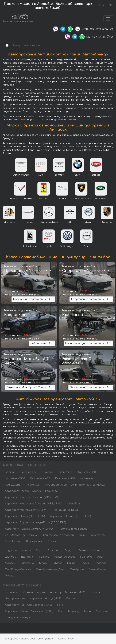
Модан (44, 563)
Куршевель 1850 (65, 478)
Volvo (86, 246)
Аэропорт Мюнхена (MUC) (68, 592)
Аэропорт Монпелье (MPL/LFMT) (27, 510)
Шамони (48, 472)
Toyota (49, 246)
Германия (11, 592)
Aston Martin (21, 175)
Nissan (88, 222)
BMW (78, 175)
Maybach (9, 222)
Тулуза (9, 576)
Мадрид (74, 611)
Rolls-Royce (30, 246)
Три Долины (13, 485)
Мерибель (74, 504)
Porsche (107, 222)
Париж (85, 563)
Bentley (59, 175)
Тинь (82, 535)
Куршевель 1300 (87, 472)
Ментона (28, 563)
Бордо (69, 551)
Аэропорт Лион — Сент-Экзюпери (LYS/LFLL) (75, 485)
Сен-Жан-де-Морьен (18, 569)
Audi (41, 175)
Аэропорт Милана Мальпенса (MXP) (29, 611)
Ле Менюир (87, 478)
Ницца (71, 563)
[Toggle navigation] (108, 19)
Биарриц (53, 551)
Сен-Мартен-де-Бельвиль (21, 535)
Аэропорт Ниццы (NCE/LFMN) (25, 516)
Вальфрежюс (34, 541)
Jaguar (62, 199)
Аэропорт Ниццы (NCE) (46, 599)
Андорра (11, 551)
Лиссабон (102, 611)
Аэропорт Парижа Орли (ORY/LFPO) (29, 529)
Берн (87, 611)
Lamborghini (81, 199)
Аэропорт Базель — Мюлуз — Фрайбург (31, 491)
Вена (60, 605)
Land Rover (101, 199)
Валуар (53, 541)
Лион (101, 557)
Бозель (83, 551)
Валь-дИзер (97, 535)
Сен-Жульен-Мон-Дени (51, 569)
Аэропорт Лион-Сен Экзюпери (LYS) (28, 605)
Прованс (100, 563)
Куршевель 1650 (40, 478)
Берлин (95, 592)
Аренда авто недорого (21, 618)
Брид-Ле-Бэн (29, 472)
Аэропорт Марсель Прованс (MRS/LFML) (32, 497)
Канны (96, 551)
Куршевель (65, 472)
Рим (61, 611)
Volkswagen (67, 246)
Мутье (58, 563)
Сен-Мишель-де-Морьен (58, 535)
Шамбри (10, 557)
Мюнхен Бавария (34, 592)
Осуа (39, 551)
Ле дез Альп (33, 485)
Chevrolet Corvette (20, 199)
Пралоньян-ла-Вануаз (73, 529)
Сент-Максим (98, 569)
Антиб (26, 551)
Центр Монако (15, 599)
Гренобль (86, 557)
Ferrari (44, 199)
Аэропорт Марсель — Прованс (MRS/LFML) (34, 504)
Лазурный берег (65, 557)
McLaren (28, 222)
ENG (110, 5)
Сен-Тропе (77, 569)
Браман (10, 472)
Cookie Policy (66, 639)
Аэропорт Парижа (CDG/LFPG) (70, 516)
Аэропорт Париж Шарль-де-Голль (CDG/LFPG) (35, 523)
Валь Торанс (13, 541)
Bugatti (96, 175)
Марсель (11, 563)
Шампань (27, 557)
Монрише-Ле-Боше (66, 510)
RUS (101, 5)
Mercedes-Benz (49, 222)
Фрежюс (44, 557)
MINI (70, 222)
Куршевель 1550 (15, 478)
